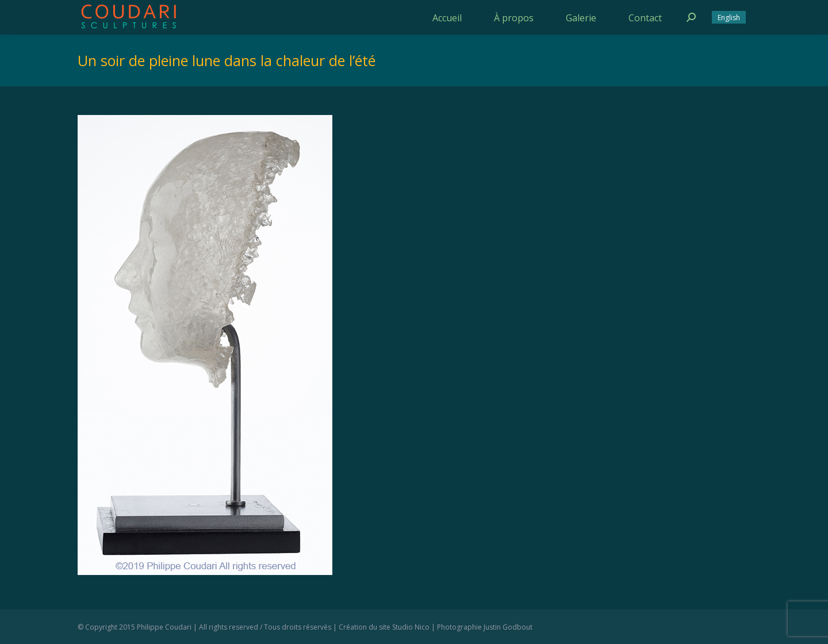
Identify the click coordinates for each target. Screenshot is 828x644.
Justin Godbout (508, 627)
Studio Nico (411, 627)
